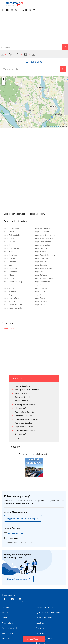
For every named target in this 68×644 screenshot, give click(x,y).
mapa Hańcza (9, 285)
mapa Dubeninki (11, 272)
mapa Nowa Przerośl (43, 242)
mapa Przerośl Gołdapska (45, 255)
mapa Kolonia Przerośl (13, 298)
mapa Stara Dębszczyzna (45, 278)
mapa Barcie (9, 232)
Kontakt (5, 607)
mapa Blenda (9, 245)
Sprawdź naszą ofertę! (19, 579)
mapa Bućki (9, 252)
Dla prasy (40, 628)
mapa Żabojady (41, 295)
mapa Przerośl (41, 252)
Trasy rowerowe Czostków (25, 430)
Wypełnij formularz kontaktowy (23, 518)
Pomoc (5, 612)
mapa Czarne (9, 265)
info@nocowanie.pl (15, 533)
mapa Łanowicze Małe (13, 308)
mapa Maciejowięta (42, 228)
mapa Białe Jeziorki (12, 235)
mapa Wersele (40, 291)
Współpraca (7, 633)
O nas (5, 618)
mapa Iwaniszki (10, 288)
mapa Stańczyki (41, 275)
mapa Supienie (41, 285)
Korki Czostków (21, 434)
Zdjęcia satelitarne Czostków (26, 419)
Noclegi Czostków (34, 639)
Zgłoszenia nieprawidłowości (49, 612)
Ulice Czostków (21, 408)
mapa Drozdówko (11, 268)
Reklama (6, 638)
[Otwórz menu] (3, 4)
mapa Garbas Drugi (12, 278)
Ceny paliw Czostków (23, 438)
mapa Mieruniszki (42, 232)
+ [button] (4, 79)
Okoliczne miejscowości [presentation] (15, 214)
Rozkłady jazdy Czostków (25, 404)
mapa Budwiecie (11, 255)
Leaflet (45, 127)
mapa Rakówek (41, 262)
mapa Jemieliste (11, 291)
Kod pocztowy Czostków (25, 412)
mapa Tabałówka (41, 288)
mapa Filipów (9, 275)
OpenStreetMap (55, 127)
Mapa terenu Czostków (24, 427)
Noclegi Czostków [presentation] (37, 214)
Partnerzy (40, 633)
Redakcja (40, 623)
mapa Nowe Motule (43, 245)
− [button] (3, 83)
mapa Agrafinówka (11, 228)
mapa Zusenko (41, 301)
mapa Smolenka (41, 272)
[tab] (15, 214)
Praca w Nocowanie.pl (46, 607)
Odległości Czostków (23, 416)
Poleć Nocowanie (10, 628)
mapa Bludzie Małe (12, 248)
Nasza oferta (8, 623)
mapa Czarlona (10, 262)
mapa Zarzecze (41, 298)
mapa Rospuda (41, 265)
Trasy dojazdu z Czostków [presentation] (15, 221)
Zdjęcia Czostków (22, 401)
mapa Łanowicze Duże (13, 305)
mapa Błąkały (9, 242)
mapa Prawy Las (41, 248)
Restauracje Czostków (24, 423)
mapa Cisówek (10, 258)
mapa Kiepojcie (10, 295)
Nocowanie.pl (8, 329)
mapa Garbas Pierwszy (13, 282)
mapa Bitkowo (10, 238)
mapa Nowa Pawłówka (44, 238)
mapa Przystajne (41, 258)
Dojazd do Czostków (23, 397)
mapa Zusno (40, 305)
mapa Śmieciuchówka (43, 268)
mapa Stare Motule (42, 282)
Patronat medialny (44, 618)
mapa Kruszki (9, 301)
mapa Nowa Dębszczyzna (45, 235)
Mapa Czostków (21, 393)
